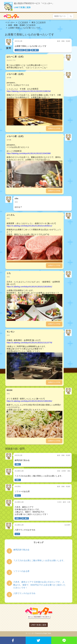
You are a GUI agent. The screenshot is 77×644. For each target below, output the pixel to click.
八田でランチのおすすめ (24, 593)
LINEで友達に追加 (22, 7)
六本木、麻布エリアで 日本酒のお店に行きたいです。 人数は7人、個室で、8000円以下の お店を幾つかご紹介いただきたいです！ (39, 585)
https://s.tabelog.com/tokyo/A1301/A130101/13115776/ (29, 343)
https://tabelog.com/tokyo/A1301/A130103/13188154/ (29, 91)
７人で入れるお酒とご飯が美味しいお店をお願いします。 (39, 560)
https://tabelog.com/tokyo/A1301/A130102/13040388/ (29, 153)
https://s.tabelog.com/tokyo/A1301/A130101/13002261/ (29, 401)
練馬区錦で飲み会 (21, 550)
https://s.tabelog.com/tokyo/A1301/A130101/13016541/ (29, 287)
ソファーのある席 (21, 571)
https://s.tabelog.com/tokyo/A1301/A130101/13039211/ (29, 226)
